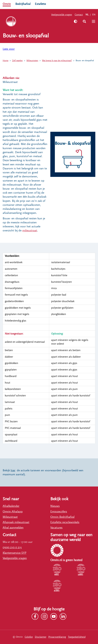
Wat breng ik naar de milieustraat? (57, 61)
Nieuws (55, 506)
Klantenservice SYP (14, 553)
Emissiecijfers (59, 512)
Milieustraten (32, 61)
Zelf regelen (17, 61)
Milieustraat (10, 517)
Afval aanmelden (13, 528)
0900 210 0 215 (12, 547)
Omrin (7, 4)
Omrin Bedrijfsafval (62, 517)
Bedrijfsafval (23, 4)
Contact (79, 15)
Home (5, 61)
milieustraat (30, 231)
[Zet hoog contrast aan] (75, 21)
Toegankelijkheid (77, 637)
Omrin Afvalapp (13, 512)
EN (94, 15)
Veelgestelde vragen (62, 15)
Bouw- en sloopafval (85, 61)
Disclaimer (41, 637)
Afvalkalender (11, 506)
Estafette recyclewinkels (65, 522)
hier (13, 470)
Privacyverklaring (57, 637)
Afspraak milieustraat (16, 522)
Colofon (29, 637)
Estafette (40, 4)
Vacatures (56, 528)
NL (87, 15)
